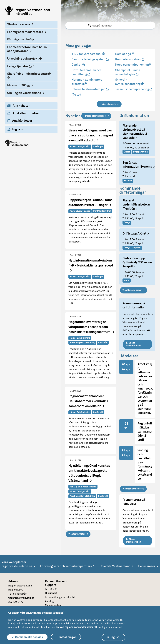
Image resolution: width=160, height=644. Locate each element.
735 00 (54, 589)
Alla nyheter (18, 106)
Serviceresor (147, 566)
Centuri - (90, 59)
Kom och (124, 54)
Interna (90, 89)
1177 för (88, 54)
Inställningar (66, 637)
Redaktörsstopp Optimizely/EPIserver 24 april (137, 263)
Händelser (129, 356)
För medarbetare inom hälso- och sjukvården (28, 49)
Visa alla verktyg (110, 104)
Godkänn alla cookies (27, 637)
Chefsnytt (98, 147)
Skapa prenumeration (134, 344)
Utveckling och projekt (23, 59)
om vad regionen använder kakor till (76, 627)
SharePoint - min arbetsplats (30, 74)
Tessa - (133, 89)
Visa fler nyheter (77, 534)
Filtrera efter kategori (95, 116)
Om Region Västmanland (24, 93)
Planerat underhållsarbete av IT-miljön (136, 205)
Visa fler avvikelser (132, 290)
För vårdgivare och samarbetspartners (66, 566)
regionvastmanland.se (17, 566)
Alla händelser (20, 121)
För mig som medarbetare (25, 32)
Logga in (15, 129)
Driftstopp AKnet (134, 234)
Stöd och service (19, 24)
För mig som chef (19, 40)
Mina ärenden (53, 605)
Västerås (103, 343)
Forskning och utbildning (82, 343)
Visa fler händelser (132, 489)
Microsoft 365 (21, 85)
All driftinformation (23, 113)
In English (113, 637)
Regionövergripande (80, 211)
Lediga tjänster (22, 66)
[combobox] (110, 26)
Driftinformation (134, 116)
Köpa (133, 65)
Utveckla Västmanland (115, 566)
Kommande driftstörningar (133, 191)
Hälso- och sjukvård (80, 147)
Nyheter (72, 116)
